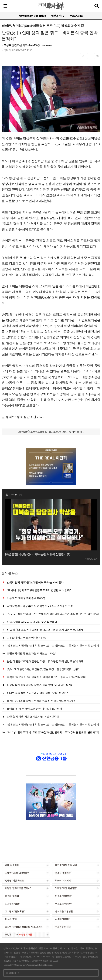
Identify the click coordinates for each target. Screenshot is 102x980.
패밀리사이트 (13, 973)
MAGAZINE (77, 16)
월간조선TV (58, 16)
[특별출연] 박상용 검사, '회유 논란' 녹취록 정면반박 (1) (38, 554)
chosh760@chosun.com (40, 45)
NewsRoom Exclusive (32, 16)
